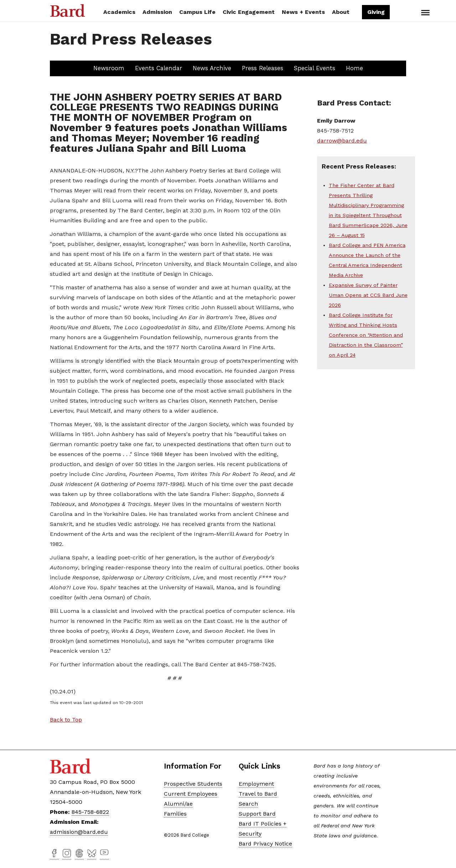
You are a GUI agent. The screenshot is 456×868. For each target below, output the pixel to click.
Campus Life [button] (197, 12)
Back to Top (66, 720)
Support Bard (257, 814)
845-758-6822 (90, 812)
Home (354, 68)
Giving (376, 12)
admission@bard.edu (79, 832)
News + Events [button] (303, 12)
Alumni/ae (178, 804)
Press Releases (263, 68)
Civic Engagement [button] (249, 12)
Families (175, 814)
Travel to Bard (258, 794)
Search (400, 13)
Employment (256, 784)
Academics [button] (119, 12)
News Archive (212, 68)
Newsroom (109, 68)
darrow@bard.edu (342, 141)
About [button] (341, 12)
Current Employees (191, 794)
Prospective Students (193, 784)
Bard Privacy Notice (265, 844)
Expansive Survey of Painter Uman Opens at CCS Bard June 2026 (368, 295)
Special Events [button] (315, 68)
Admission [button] (157, 12)
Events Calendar (159, 68)
